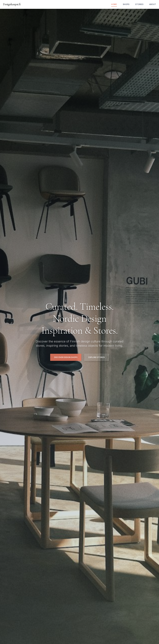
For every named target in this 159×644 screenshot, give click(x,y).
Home (114, 4)
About (153, 4)
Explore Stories (97, 357)
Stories (139, 4)
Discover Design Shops (66, 357)
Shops (126, 4)
